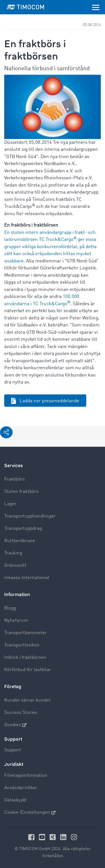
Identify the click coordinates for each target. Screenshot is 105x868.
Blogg (10, 608)
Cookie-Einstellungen (30, 813)
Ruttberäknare (20, 541)
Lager (10, 504)
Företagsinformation (26, 776)
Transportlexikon (22, 645)
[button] (6, 432)
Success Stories (21, 713)
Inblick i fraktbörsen (25, 658)
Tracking (13, 553)
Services (13, 466)
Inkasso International (27, 578)
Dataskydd (15, 800)
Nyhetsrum (16, 621)
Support (13, 750)
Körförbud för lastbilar (28, 670)
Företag (13, 687)
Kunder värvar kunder (27, 700)
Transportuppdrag (23, 529)
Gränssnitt (15, 565)
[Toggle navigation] (96, 7)
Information (17, 595)
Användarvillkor (21, 788)
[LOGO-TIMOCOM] (25, 7)
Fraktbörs (14, 479)
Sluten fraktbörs (21, 492)
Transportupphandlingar (30, 516)
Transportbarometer (25, 633)
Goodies (15, 725)
